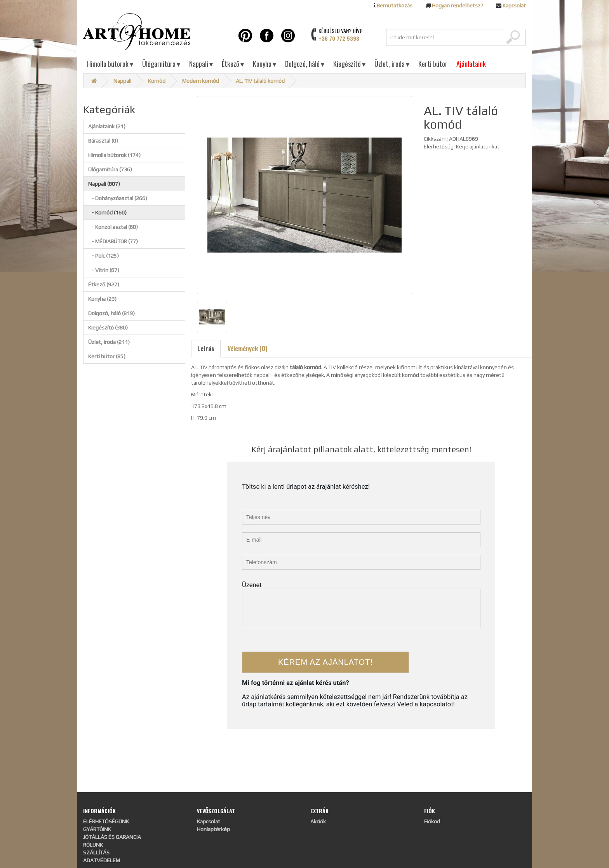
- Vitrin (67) (104, 270)
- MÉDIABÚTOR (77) (113, 241)
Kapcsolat (514, 5)
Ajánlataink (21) (107, 126)
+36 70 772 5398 (339, 38)
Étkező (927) (104, 284)
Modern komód (201, 81)
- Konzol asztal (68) (113, 227)
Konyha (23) (102, 299)
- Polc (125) (104, 256)
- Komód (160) (107, 213)
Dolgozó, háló (305, 64)
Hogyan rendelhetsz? (458, 5)
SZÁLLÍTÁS (96, 852)
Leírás (206, 349)
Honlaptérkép (213, 829)
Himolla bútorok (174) (114, 155)
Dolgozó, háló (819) (111, 313)
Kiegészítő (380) (108, 328)
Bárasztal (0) (103, 141)
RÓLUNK (93, 845)
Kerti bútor (433, 64)
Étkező (233, 64)
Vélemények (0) (247, 349)
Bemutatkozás (395, 5)
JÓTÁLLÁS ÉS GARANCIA (112, 837)
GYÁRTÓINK (97, 829)
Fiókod (432, 821)
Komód (157, 81)
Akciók (318, 821)
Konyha (264, 64)
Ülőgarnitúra (161, 64)
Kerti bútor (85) (107, 356)
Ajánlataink (471, 64)
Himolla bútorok (110, 64)
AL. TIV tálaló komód (260, 81)
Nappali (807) (104, 184)
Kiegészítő (349, 64)
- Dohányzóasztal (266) (118, 198)
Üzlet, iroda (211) (109, 342)
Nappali (201, 64)
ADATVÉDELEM (102, 860)
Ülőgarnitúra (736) (110, 169)
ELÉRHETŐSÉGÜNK (106, 821)
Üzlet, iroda (392, 64)
